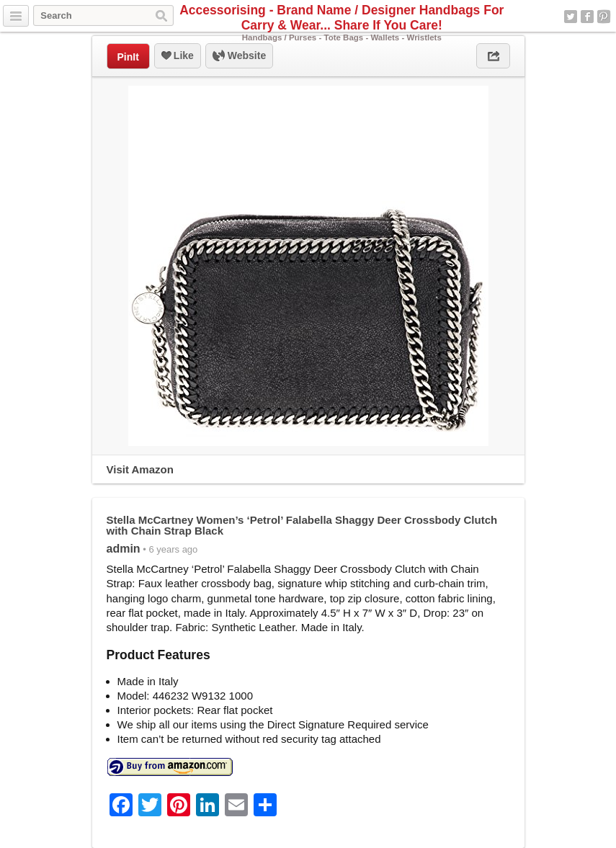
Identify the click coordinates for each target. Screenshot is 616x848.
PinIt (128, 57)
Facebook (587, 17)
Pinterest (604, 17)
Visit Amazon (140, 469)
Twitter (571, 17)
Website (239, 56)
